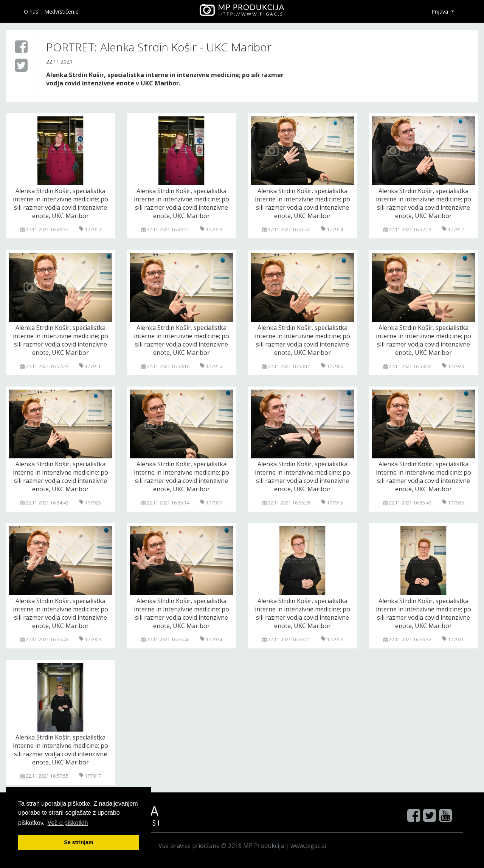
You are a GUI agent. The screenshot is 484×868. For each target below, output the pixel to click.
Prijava (441, 12)
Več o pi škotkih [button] (68, 823)
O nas (31, 12)
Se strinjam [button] (79, 842)
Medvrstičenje (61, 12)
